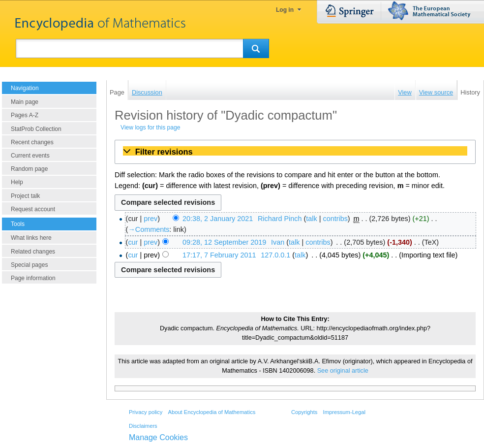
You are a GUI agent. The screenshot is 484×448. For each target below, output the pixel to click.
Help (17, 182)
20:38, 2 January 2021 (218, 219)
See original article (343, 371)
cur (133, 242)
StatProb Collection (36, 129)
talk (311, 219)
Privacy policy (146, 412)
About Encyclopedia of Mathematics (212, 412)
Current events (30, 156)
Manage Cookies (158, 437)
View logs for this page (150, 128)
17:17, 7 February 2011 (219, 255)
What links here (31, 238)
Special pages (29, 265)
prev (151, 219)
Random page (29, 169)
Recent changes (32, 142)
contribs (335, 219)
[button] (295, 152)
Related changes (33, 252)
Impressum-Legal (344, 412)
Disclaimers (143, 426)
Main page (25, 102)
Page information (33, 278)
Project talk (25, 196)
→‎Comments (149, 229)
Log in (285, 10)
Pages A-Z (25, 115)
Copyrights (304, 412)
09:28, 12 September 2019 (224, 242)
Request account (33, 209)
